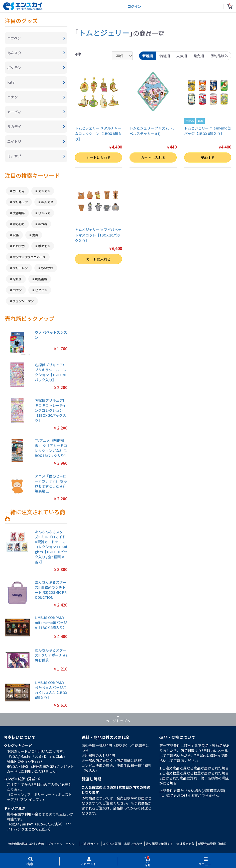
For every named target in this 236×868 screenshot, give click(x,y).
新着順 (148, 56)
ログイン (134, 6)
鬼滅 (35, 235)
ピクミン (41, 290)
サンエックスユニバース (29, 257)
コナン (17, 290)
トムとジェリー (104, 32)
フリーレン (20, 268)
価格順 (165, 56)
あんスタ (47, 202)
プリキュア (20, 202)
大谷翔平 (19, 213)
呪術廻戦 (41, 279)
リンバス (44, 213)
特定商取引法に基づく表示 (26, 844)
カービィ (19, 191)
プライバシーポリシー (63, 844)
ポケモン (44, 246)
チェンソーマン (23, 301)
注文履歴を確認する (159, 844)
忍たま (17, 279)
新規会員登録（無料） (213, 844)
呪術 (16, 235)
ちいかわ (47, 268)
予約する (208, 157)
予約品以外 (219, 56)
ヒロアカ (19, 246)
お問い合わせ (133, 844)
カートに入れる (98, 157)
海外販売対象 (185, 844)
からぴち (19, 224)
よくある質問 (112, 844)
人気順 (182, 56)
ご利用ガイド (90, 844)
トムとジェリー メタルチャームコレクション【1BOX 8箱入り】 (98, 134)
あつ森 (43, 224)
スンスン (44, 191)
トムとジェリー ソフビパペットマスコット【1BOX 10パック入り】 (98, 235)
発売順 (199, 56)
